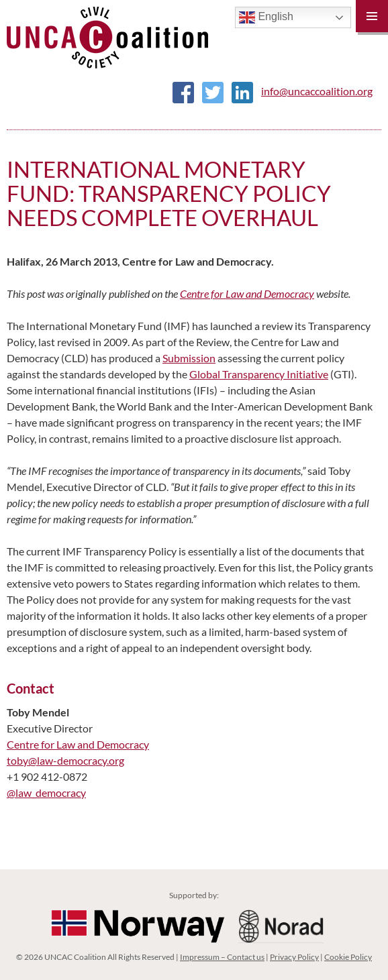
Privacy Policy (294, 957)
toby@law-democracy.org (65, 760)
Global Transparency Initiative (259, 374)
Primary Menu (372, 16)
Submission (189, 358)
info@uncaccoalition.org (317, 91)
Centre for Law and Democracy (247, 293)
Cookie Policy (348, 957)
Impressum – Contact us (222, 957)
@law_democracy (46, 793)
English (266, 17)
